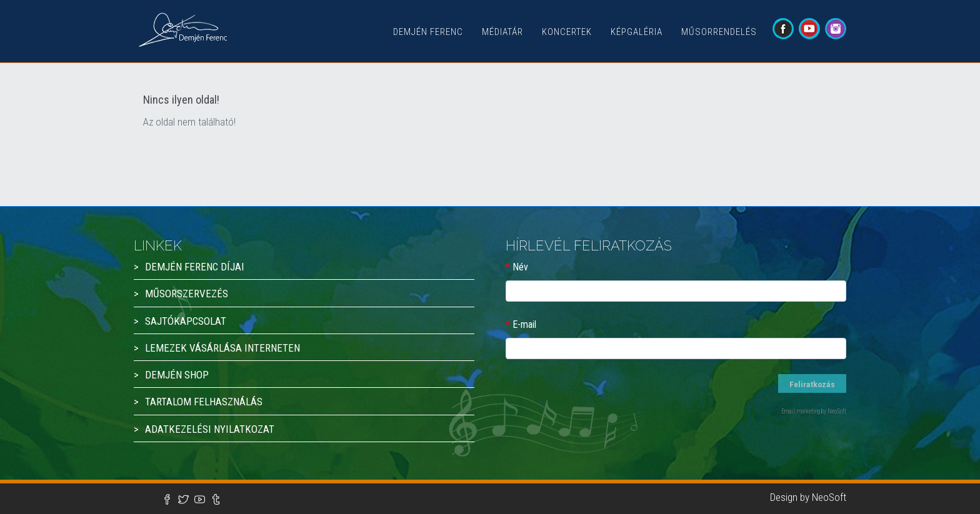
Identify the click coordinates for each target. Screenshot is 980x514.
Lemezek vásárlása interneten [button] (222, 348)
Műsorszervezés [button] (187, 294)
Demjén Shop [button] (177, 375)
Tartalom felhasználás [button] (204, 402)
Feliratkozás (813, 384)
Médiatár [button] (502, 32)
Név (520, 267)
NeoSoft (829, 497)
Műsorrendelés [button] (719, 32)
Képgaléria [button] (637, 32)
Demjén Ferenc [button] (428, 32)
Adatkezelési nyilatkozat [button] (210, 429)
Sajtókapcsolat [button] (186, 321)
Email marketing (801, 411)
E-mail (524, 324)
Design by (791, 497)
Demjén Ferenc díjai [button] (195, 267)
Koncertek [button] (567, 32)
